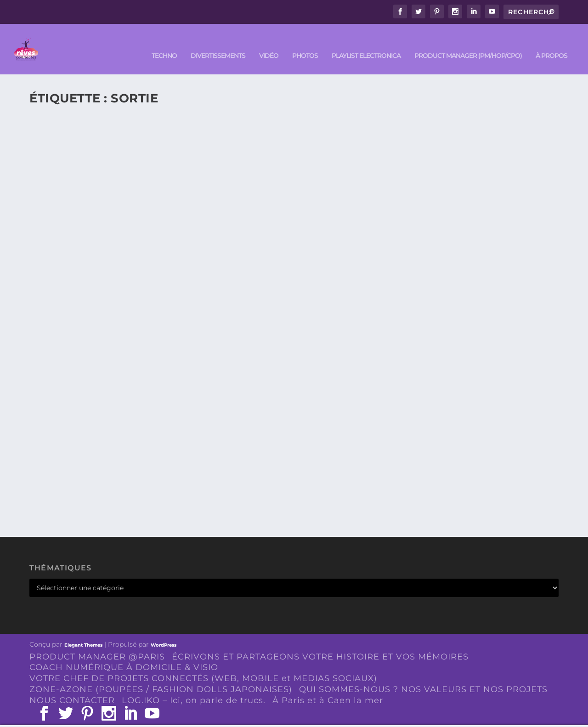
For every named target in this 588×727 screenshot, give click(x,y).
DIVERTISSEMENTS (218, 42)
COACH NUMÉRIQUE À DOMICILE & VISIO (124, 654)
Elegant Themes (83, 631)
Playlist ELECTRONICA (366, 42)
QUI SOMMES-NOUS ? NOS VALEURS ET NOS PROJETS (423, 676)
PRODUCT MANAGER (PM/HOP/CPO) (468, 42)
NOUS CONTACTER (72, 687)
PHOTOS (305, 42)
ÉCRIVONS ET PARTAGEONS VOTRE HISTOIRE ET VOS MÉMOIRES (320, 643)
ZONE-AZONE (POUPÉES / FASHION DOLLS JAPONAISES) (161, 676)
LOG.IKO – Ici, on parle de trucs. (194, 687)
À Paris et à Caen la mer (328, 687)
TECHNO (164, 42)
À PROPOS (551, 42)
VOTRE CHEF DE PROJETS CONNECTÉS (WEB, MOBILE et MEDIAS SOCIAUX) (203, 665)
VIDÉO (269, 42)
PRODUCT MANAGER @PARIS (97, 643)
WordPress (164, 631)
